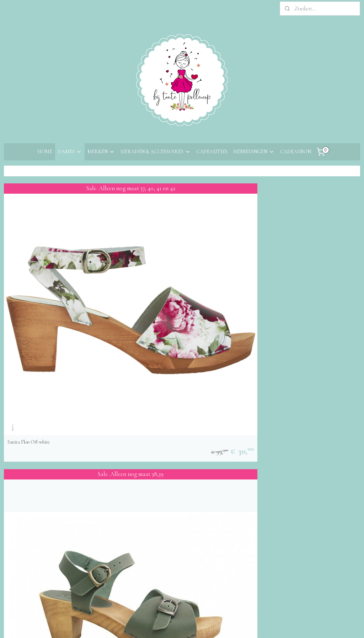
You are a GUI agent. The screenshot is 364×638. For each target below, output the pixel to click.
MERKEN (101, 152)
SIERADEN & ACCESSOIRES (156, 152)
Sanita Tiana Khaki (148, 302)
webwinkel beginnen (197, 548)
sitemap (165, 548)
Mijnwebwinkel (246, 548)
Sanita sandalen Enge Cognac (278, 302)
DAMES (70, 152)
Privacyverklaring (25, 423)
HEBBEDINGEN (254, 152)
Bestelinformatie (24, 395)
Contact (14, 385)
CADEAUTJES (212, 152)
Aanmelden (145, 404)
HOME (45, 152)
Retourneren (19, 404)
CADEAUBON (296, 152)
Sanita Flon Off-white (29, 302)
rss (177, 548)
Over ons (15, 375)
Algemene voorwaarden (32, 414)
